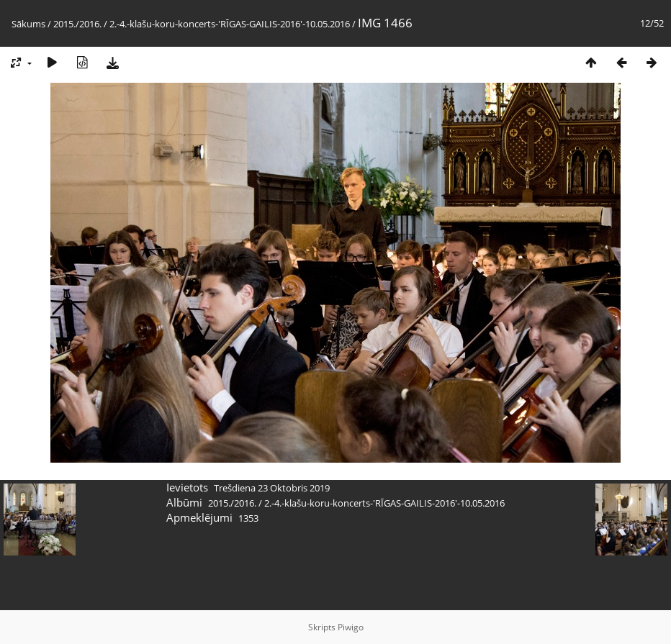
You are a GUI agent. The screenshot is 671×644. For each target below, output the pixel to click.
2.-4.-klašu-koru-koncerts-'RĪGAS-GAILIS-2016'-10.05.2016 (230, 24)
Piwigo (351, 627)
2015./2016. (77, 24)
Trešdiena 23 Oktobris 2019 (272, 488)
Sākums (28, 24)
